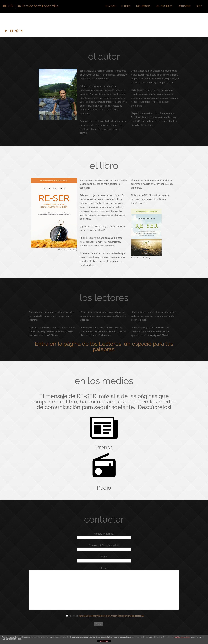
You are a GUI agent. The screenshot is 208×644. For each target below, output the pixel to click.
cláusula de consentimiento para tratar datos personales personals (111, 616)
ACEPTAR (104, 641)
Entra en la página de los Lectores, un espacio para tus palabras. (104, 346)
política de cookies (182, 637)
